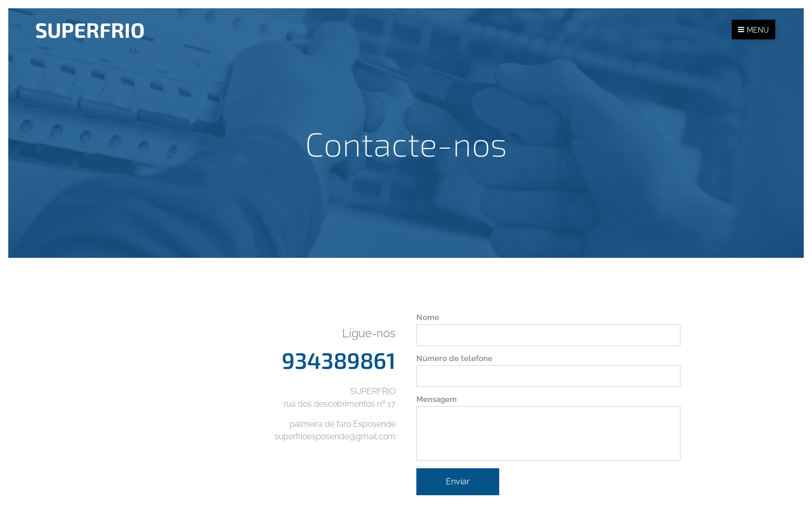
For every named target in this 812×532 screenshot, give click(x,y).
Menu (753, 30)
